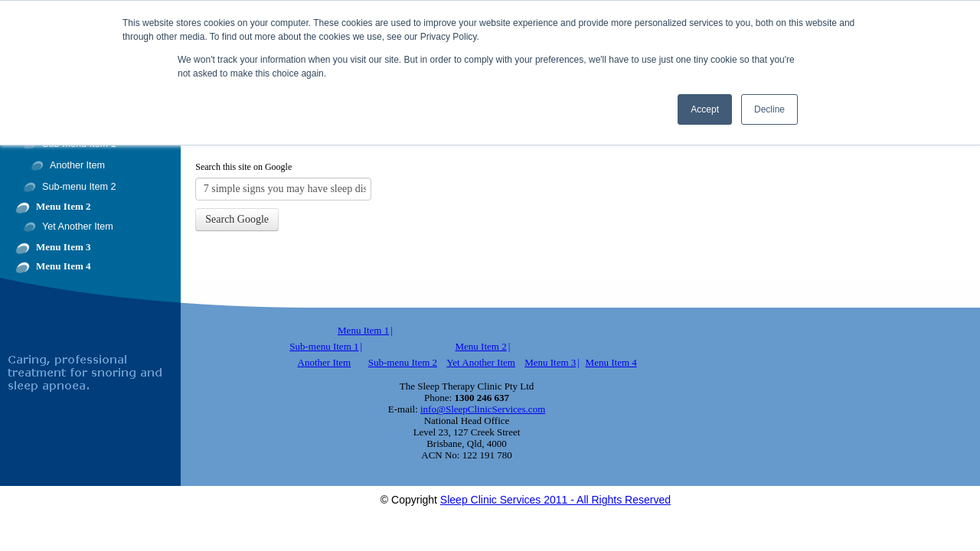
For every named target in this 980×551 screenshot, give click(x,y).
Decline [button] (769, 109)
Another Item (77, 165)
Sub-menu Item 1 (324, 346)
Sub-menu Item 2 (79, 187)
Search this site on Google (243, 167)
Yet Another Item (78, 227)
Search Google (237, 219)
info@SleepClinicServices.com (483, 409)
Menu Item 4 (64, 266)
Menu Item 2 (64, 206)
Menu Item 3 (64, 247)
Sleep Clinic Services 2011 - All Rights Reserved (555, 500)
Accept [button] (705, 109)
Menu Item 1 (363, 330)
